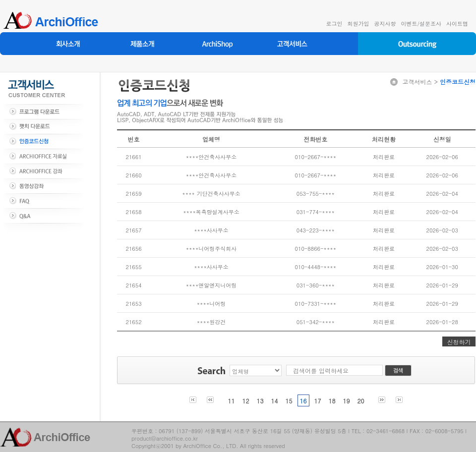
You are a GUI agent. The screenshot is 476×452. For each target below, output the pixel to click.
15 (289, 401)
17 (318, 401)
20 (361, 401)
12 (245, 401)
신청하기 (459, 342)
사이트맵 (457, 24)
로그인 (334, 24)
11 (231, 401)
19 (347, 401)
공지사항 (385, 24)
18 (332, 401)
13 (260, 401)
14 (274, 401)
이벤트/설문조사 (421, 24)
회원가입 (358, 24)
